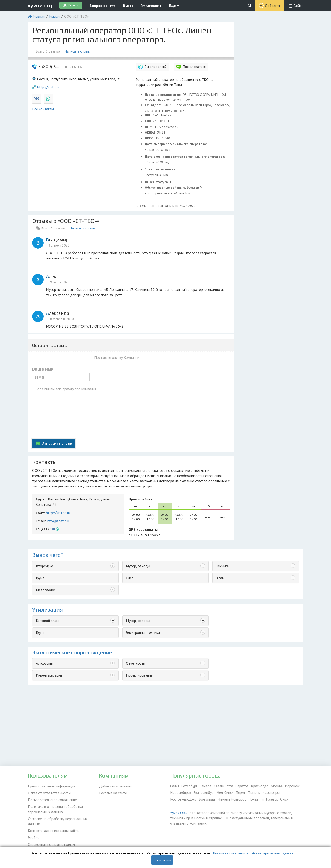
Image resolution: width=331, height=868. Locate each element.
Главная (39, 16)
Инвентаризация (49, 675)
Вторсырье (44, 566)
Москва (277, 786)
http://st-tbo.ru (49, 87)
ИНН (148, 115)
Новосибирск (181, 792)
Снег (129, 578)
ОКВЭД (151, 132)
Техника (222, 566)
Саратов (242, 786)
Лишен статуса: (157, 182)
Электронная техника (143, 632)
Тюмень (254, 792)
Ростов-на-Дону (183, 799)
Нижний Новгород (232, 799)
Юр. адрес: (153, 105)
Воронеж (292, 786)
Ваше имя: (43, 369)
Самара (205, 786)
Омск (284, 799)
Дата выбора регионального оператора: (176, 144)
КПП (148, 121)
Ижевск (272, 799)
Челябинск (225, 792)
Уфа (230, 786)
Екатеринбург (204, 792)
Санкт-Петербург (184, 786)
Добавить (273, 6)
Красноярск (271, 792)
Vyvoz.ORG (179, 813)
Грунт (40, 578)
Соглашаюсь (162, 860)
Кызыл (54, 16)
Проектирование (139, 675)
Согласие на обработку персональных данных (57, 820)
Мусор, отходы (138, 566)
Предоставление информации (51, 786)
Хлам (220, 578)
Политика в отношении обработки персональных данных (55, 808)
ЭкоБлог (34, 836)
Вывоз (128, 6)
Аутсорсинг (44, 663)
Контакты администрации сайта (53, 829)
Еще (174, 6)
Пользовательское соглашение (52, 799)
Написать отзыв (77, 51)
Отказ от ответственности (49, 792)
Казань (219, 786)
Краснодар (260, 786)
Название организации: (163, 95)
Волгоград (207, 799)
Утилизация (151, 6)
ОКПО (150, 138)
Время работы (141, 499)
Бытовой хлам (47, 621)
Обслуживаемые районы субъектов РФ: (175, 188)
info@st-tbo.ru (58, 521)
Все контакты (43, 109)
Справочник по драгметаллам (51, 843)
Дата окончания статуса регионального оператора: (185, 157)
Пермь (241, 792)
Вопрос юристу (102, 6)
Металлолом (46, 590)
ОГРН (149, 127)
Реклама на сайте (113, 792)
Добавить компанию (115, 786)
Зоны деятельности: (161, 169)
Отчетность (135, 663)
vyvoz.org (40, 5)
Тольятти (256, 799)
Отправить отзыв (57, 443)
